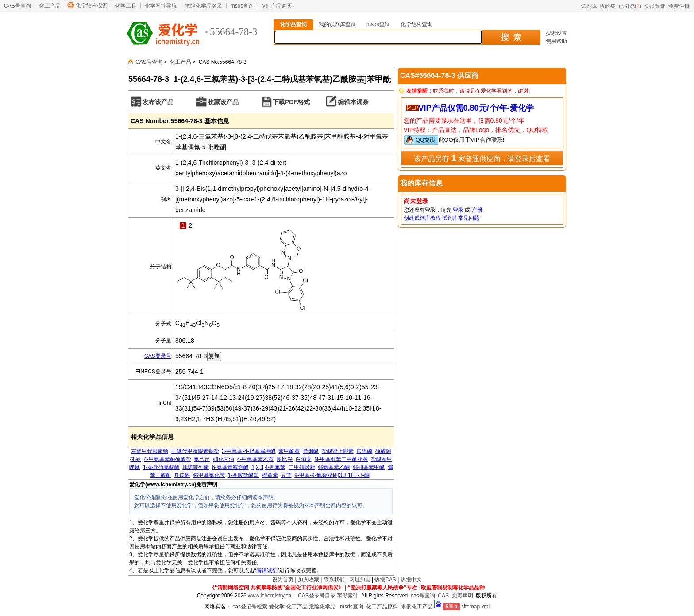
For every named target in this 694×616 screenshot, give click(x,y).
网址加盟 (360, 580)
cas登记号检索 (250, 607)
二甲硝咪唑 (302, 467)
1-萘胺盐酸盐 (244, 475)
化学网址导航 (161, 6)
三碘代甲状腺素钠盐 (195, 451)
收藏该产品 (223, 102)
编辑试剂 (267, 570)
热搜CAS (385, 580)
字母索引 (347, 596)
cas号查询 (423, 596)
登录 (458, 210)
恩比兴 (285, 459)
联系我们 (334, 580)
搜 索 (511, 37)
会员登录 (655, 6)
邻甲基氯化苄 (209, 475)
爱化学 (277, 607)
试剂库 (589, 6)
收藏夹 (608, 6)
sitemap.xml (475, 607)
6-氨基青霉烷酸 (230, 467)
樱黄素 (270, 475)
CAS (443, 596)
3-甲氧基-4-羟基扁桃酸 (249, 451)
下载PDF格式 (291, 102)
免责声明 (463, 596)
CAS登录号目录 (317, 596)
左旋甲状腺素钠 (150, 451)
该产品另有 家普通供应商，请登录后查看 (482, 158)
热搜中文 (411, 580)
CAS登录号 (158, 356)
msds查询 (242, 6)
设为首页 (283, 580)
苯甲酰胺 (289, 451)
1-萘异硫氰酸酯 (161, 467)
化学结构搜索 (92, 5)
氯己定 (202, 459)
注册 (477, 210)
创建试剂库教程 (422, 218)
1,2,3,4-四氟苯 (268, 467)
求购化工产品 (417, 607)
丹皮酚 (182, 475)
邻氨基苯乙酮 (334, 467)
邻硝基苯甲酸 (369, 467)
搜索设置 (556, 33)
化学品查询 (293, 24)
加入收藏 (308, 580)
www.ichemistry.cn (270, 596)
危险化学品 (322, 607)
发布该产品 (158, 102)
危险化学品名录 (204, 6)
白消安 (304, 459)
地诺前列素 (196, 467)
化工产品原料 (382, 607)
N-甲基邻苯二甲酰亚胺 (341, 459)
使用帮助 (556, 41)
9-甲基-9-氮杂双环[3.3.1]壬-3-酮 (332, 475)
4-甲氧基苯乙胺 (256, 459)
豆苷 (286, 475)
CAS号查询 (17, 6)
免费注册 (679, 6)
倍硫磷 (364, 451)
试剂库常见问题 (461, 218)
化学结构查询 (416, 24)
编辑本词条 (353, 102)
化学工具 (126, 6)
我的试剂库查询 (337, 24)
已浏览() (630, 6)
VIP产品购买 (277, 6)
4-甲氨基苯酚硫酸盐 (168, 459)
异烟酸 (311, 451)
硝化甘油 (224, 459)
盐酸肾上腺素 (338, 451)
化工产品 (50, 6)
